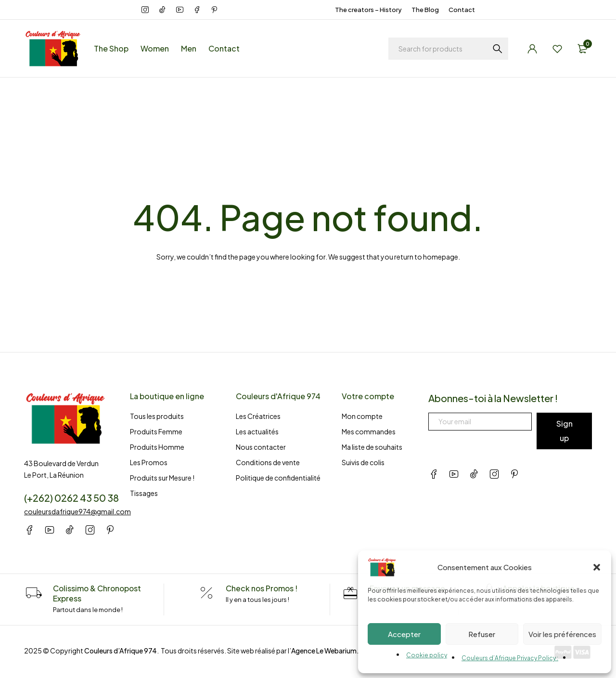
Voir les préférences (562, 634)
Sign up (564, 431)
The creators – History (368, 10)
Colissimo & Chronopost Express (98, 593)
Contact (462, 10)
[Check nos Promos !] (205, 593)
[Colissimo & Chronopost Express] (34, 593)
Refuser (482, 634)
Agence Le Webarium (324, 650)
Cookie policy (427, 655)
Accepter (404, 634)
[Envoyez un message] (350, 593)
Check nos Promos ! (261, 588)
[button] (597, 567)
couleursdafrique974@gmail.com (77, 511)
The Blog (425, 10)
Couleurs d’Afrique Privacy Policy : (510, 658)
